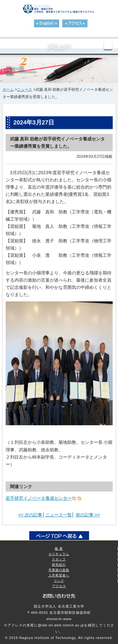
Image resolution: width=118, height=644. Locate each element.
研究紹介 (59, 565)
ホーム (8, 90)
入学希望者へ (59, 575)
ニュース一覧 (59, 515)
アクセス (59, 586)
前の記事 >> (88, 515)
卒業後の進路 (59, 570)
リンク (59, 581)
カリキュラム (59, 554)
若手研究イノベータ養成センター (39, 498)
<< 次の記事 (30, 515)
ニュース (25, 90)
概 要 (59, 549)
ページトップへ (59, 536)
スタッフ (59, 559)
